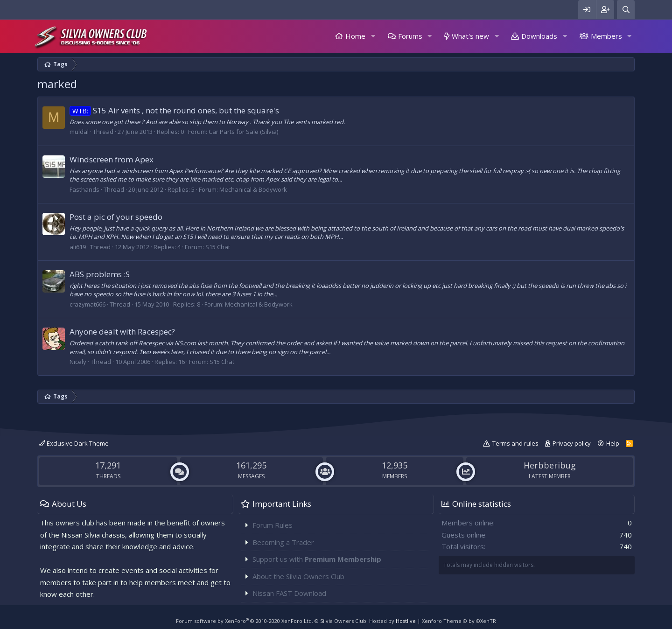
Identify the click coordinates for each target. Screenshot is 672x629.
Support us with (317, 559)
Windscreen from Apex (112, 159)
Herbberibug (550, 465)
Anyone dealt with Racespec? (122, 332)
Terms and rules (515, 443)
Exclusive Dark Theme (74, 443)
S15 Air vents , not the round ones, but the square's (174, 110)
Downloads (539, 36)
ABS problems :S (100, 274)
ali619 (78, 247)
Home (355, 36)
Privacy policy (572, 443)
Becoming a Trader (283, 542)
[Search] (626, 10)
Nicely (78, 362)
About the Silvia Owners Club (298, 576)
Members (606, 36)
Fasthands (84, 189)
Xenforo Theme (459, 621)
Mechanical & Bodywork (253, 189)
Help (613, 443)
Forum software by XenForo (245, 621)
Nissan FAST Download (289, 593)
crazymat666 (87, 304)
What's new (470, 36)
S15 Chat (218, 247)
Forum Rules (273, 525)
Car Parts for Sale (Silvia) (243, 132)
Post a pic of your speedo (116, 217)
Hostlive (406, 621)
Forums (410, 36)
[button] (373, 36)
